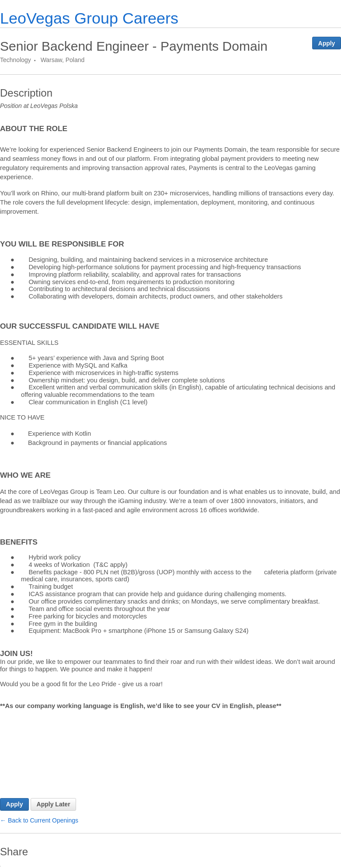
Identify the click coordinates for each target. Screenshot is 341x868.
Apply (327, 43)
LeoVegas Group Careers (89, 18)
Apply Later (54, 804)
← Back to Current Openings (39, 820)
